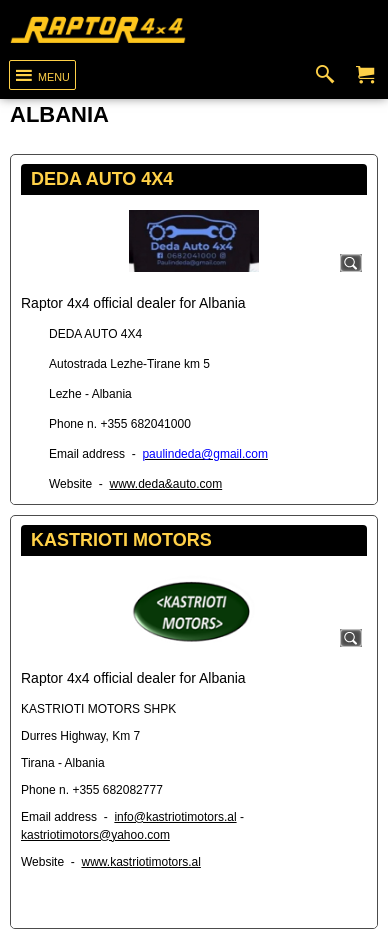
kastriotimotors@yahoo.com (95, 835)
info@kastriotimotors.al (175, 817)
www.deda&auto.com (165, 484)
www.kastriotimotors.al (140, 862)
